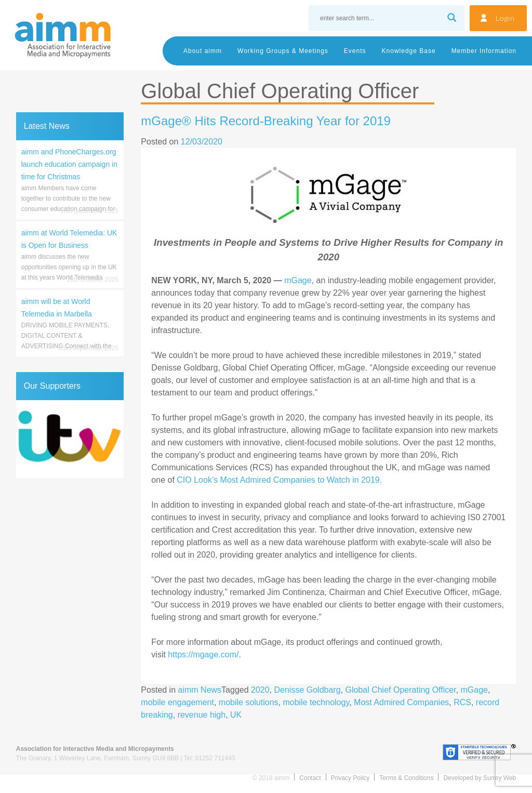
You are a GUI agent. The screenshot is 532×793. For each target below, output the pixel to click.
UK (236, 715)
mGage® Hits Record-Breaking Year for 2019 (266, 121)
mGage (298, 280)
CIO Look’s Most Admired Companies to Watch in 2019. (279, 480)
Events (355, 51)
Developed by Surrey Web (480, 778)
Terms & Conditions (406, 778)
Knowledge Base (409, 51)
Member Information (484, 51)
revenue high (202, 715)
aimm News (200, 690)
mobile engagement (177, 702)
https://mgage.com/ (203, 655)
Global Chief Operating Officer (400, 690)
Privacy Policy (350, 778)
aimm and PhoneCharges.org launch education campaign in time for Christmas (69, 164)
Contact (310, 778)
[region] (70, 439)
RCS (462, 702)
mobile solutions (249, 702)
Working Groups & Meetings (283, 51)
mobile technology (316, 702)
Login (505, 18)
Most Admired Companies (401, 702)
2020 (260, 690)
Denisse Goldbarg (308, 690)
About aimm (203, 51)
